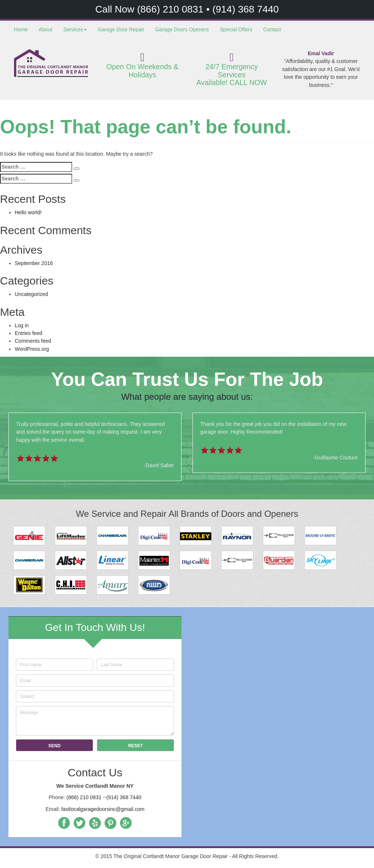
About (45, 29)
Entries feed (29, 333)
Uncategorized (31, 294)
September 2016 (34, 263)
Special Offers (236, 29)
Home (21, 29)
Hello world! (28, 212)
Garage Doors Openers (182, 29)
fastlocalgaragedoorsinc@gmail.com (103, 809)
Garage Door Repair (121, 29)
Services (75, 29)
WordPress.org (32, 349)
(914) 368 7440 (246, 9)
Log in (22, 325)
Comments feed (33, 341)
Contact (272, 29)
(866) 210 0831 (172, 9)
